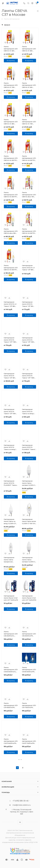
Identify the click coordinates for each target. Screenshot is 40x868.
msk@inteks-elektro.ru (22, 805)
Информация (8, 787)
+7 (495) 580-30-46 (21, 801)
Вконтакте (20, 822)
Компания (7, 781)
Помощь (6, 792)
